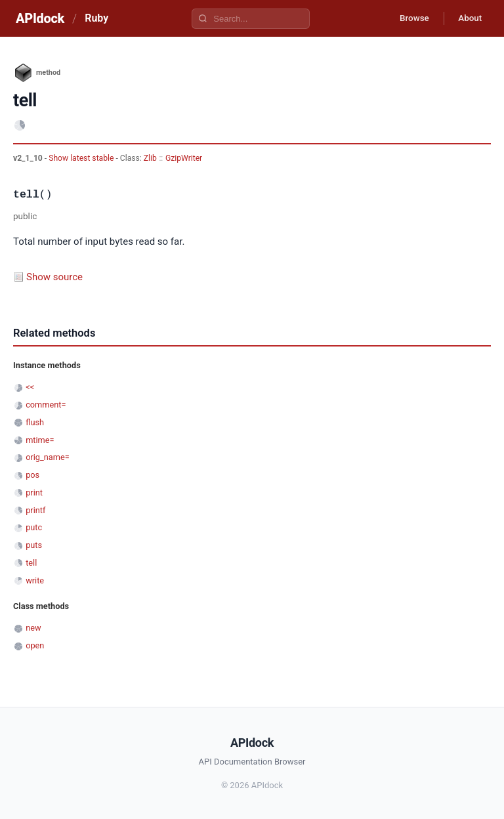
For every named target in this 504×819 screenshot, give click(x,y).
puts (34, 545)
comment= (46, 405)
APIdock (40, 18)
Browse (409, 18)
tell (31, 563)
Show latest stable (82, 158)
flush (35, 422)
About (468, 18)
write (35, 580)
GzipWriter (184, 158)
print (34, 493)
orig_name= (48, 457)
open (35, 645)
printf (35, 510)
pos (32, 475)
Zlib (150, 158)
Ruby (96, 18)
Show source (54, 277)
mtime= (40, 440)
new (33, 628)
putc (34, 527)
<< (30, 387)
